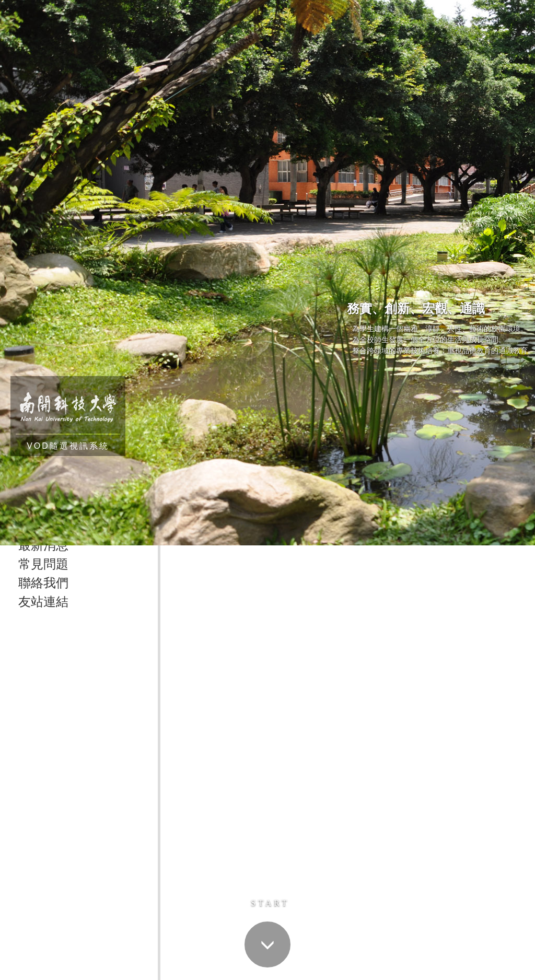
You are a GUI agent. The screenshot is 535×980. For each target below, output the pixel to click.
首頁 (175, 613)
